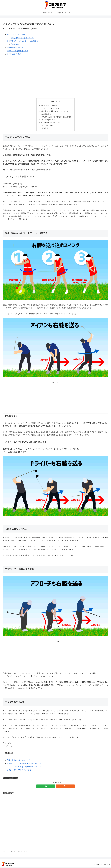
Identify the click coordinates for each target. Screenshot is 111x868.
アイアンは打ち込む (14, 54)
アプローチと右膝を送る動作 (17, 51)
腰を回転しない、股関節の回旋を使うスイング (24, 765)
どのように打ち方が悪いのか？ (22, 38)
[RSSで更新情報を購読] (58, 787)
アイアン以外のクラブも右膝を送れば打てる (57, 117)
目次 (53, 102)
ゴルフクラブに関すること (11, 779)
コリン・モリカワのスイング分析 (19, 771)
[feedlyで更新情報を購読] (53, 787)
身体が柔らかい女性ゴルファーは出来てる (22, 41)
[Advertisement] (55, 72)
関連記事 (45, 129)
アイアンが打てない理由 (16, 34)
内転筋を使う (16, 44)
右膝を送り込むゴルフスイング (18, 761)
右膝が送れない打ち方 (15, 48)
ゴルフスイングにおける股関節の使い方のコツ (24, 768)
